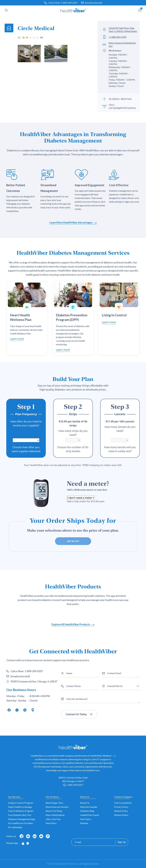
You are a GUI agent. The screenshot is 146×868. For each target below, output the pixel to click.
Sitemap (84, 823)
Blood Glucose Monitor (57, 807)
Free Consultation (123, 803)
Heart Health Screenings (20, 807)
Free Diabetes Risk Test (20, 815)
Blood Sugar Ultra (54, 803)
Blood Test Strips (54, 811)
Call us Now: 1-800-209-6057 (25, 671)
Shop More (51, 823)
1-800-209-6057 (69, 3)
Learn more (17, 339)
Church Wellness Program (21, 811)
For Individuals (15, 827)
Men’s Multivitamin (55, 815)
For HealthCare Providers (21, 823)
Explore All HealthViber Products (73, 624)
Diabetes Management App (22, 819)
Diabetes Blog (87, 811)
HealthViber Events (90, 815)
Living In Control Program (21, 803)
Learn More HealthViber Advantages (73, 223)
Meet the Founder (89, 807)
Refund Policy (121, 811)
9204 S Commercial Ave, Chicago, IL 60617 (32, 681)
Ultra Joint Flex (53, 819)
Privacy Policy (121, 807)
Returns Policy (121, 815)
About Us (85, 803)
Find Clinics (86, 819)
